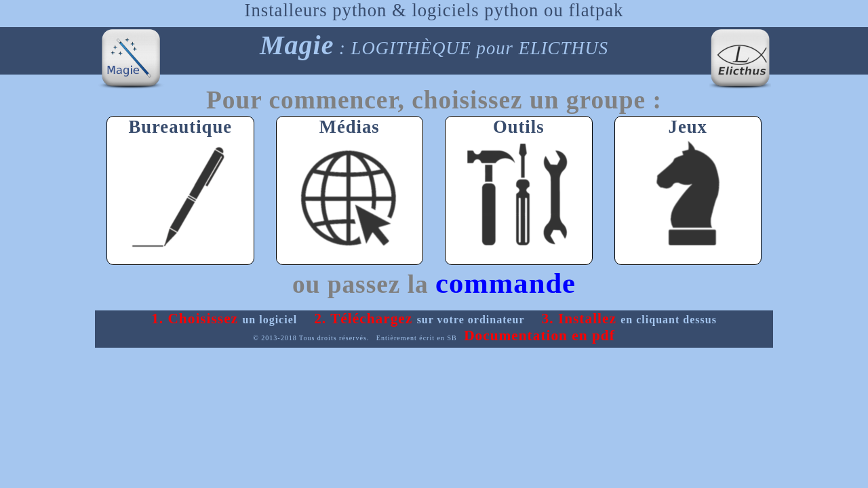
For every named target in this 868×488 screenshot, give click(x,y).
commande (506, 283)
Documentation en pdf (539, 335)
